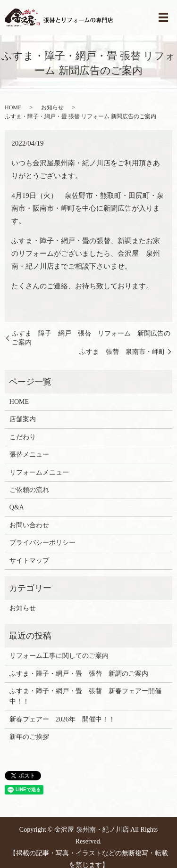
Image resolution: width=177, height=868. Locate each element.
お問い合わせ (29, 525)
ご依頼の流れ (29, 490)
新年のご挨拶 (29, 737)
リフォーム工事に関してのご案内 (59, 656)
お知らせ (52, 107)
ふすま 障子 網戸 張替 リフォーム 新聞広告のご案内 (91, 338)
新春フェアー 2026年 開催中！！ (62, 719)
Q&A (17, 507)
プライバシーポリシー (42, 543)
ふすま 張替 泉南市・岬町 (122, 352)
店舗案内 (23, 419)
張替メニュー (29, 454)
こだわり (23, 437)
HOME (13, 107)
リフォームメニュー (39, 472)
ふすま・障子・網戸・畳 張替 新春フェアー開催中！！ (85, 696)
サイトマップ (29, 561)
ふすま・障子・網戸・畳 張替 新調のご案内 (79, 674)
